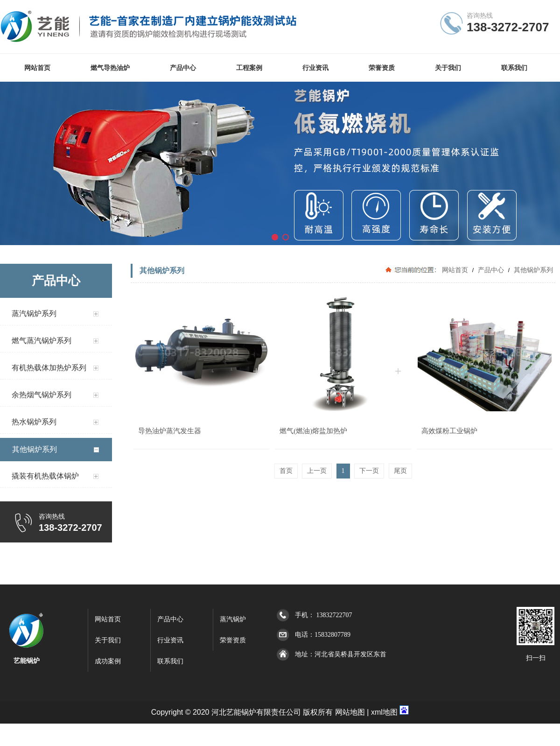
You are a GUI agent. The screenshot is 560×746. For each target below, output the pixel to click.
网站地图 (350, 712)
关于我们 (108, 640)
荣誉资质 (233, 640)
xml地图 (384, 712)
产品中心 (491, 270)
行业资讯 (170, 640)
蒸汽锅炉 (233, 619)
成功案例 (108, 661)
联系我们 (170, 661)
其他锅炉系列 (532, 270)
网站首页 (455, 270)
